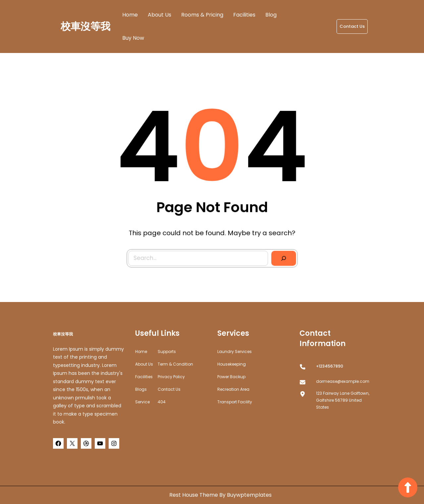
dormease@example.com (343, 381)
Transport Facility (235, 402)
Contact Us (352, 26)
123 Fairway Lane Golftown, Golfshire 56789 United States (343, 400)
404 (162, 402)
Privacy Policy (171, 377)
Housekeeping (232, 364)
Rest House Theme (194, 495)
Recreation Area (233, 389)
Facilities (144, 377)
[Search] (270, 244)
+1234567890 (330, 366)
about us (144, 364)
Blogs (141, 389)
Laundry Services (235, 352)
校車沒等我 (85, 26)
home (141, 352)
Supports (167, 352)
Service (142, 402)
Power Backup (231, 377)
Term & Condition (175, 364)
